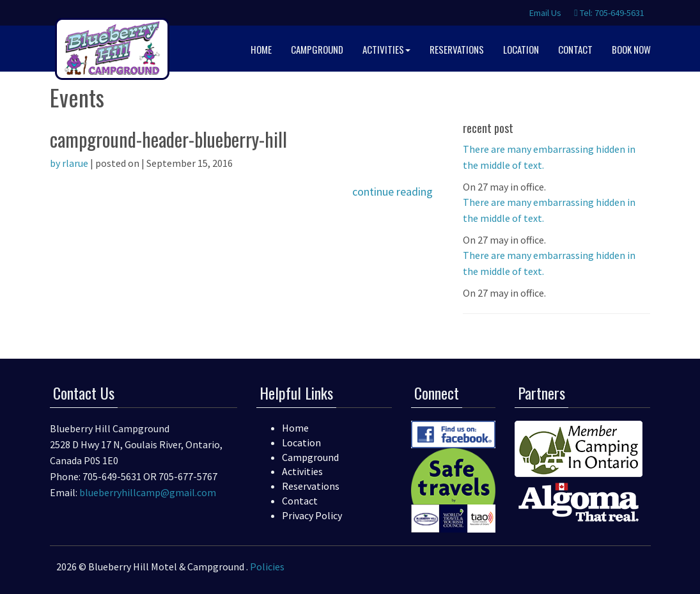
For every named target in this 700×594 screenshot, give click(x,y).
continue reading (393, 191)
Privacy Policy (312, 515)
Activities (302, 471)
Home (295, 428)
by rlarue (69, 163)
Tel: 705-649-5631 (609, 13)
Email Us (544, 13)
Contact (300, 501)
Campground (310, 457)
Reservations (311, 486)
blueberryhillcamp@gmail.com (148, 492)
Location (301, 442)
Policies (267, 567)
